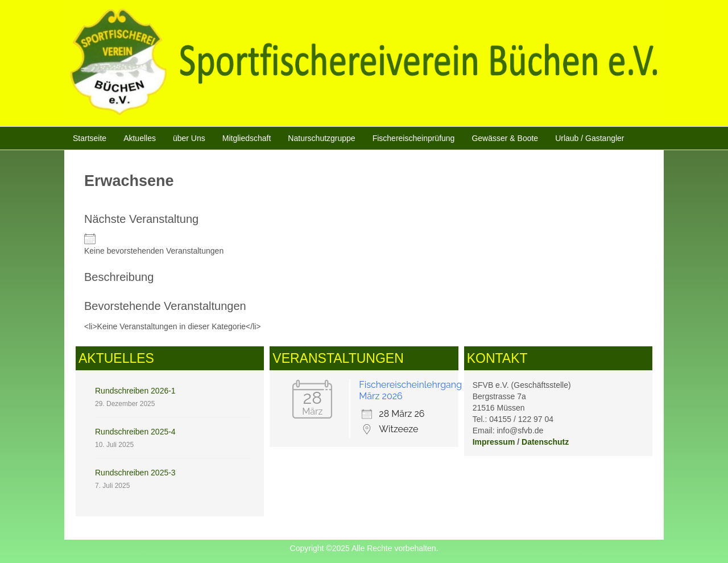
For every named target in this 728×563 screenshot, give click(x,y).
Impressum (494, 442)
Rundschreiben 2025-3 (135, 473)
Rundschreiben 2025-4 (135, 432)
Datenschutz (545, 442)
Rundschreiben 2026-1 (135, 391)
